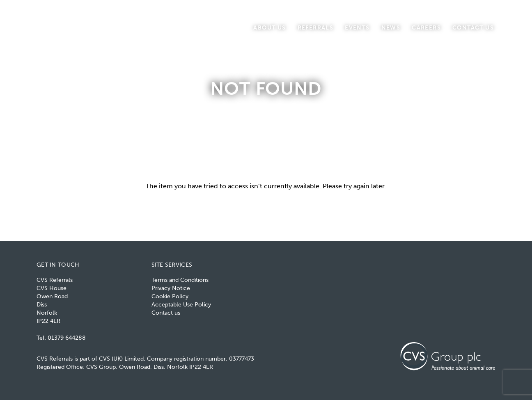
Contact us (473, 27)
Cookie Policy (170, 296)
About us (269, 27)
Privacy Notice (171, 288)
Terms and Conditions (180, 280)
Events (357, 27)
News (391, 27)
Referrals (316, 27)
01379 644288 (67, 338)
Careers (426, 27)
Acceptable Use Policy (181, 305)
